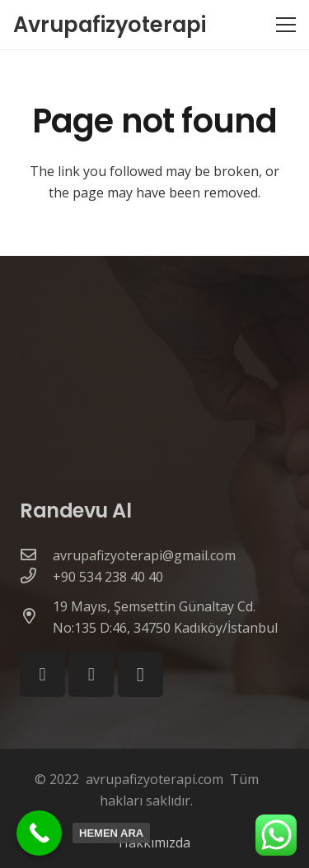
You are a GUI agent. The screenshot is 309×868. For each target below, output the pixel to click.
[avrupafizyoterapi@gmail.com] (36, 555)
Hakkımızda (154, 842)
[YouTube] (91, 674)
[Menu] (286, 25)
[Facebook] (42, 674)
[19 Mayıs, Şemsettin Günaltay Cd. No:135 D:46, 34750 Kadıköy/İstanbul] (36, 617)
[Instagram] (140, 674)
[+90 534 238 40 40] (36, 577)
